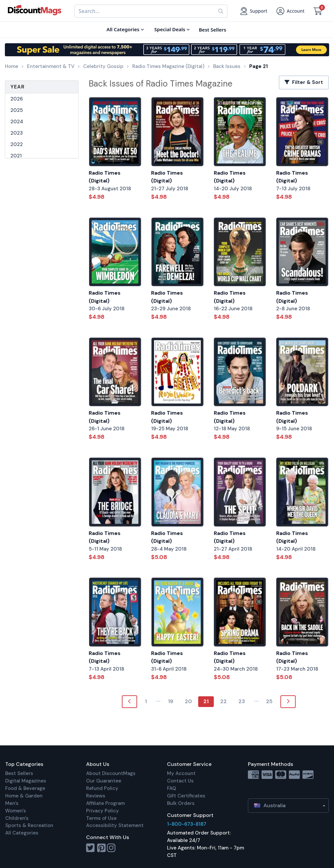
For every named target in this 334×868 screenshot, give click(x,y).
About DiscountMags (111, 773)
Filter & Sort (304, 82)
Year (18, 87)
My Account (181, 773)
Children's (17, 818)
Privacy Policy (103, 811)
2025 (17, 110)
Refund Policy (102, 788)
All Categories (22, 833)
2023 (17, 133)
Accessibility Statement (115, 825)
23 (242, 701)
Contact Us (180, 781)
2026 (17, 99)
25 (269, 701)
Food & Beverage (25, 788)
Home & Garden (24, 796)
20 (188, 701)
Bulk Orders (181, 803)
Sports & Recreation (29, 825)
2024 (17, 122)
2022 (17, 144)
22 (224, 701)
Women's (16, 811)
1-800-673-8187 (187, 824)
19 (171, 701)
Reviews (96, 796)
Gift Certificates (186, 796)
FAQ (172, 788)
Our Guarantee (104, 781)
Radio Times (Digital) (105, 177)
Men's (12, 803)
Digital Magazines (26, 781)
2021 (16, 156)
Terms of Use (101, 818)
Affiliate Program (105, 803)
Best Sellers (19, 773)
